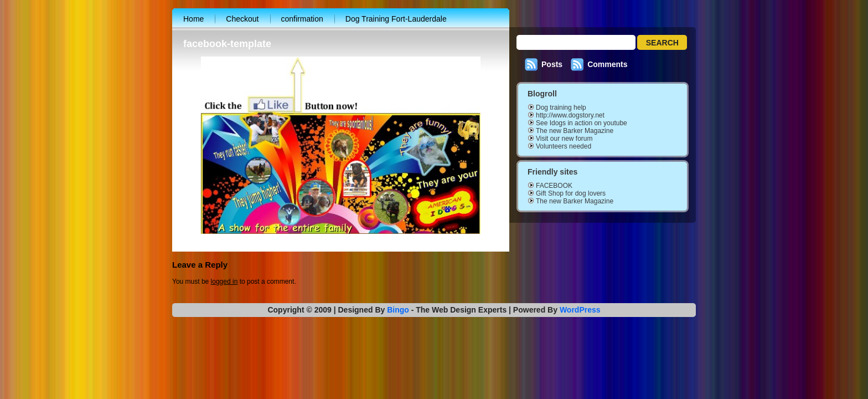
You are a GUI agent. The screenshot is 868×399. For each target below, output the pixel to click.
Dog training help (561, 108)
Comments (607, 64)
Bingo (398, 310)
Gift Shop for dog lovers (571, 193)
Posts (552, 64)
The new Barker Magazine (575, 131)
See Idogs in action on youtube (582, 123)
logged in (224, 282)
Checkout (242, 19)
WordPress (580, 310)
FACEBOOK (554, 186)
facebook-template (227, 44)
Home (193, 19)
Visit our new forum (564, 139)
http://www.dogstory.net (570, 115)
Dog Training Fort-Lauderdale (396, 19)
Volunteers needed (564, 146)
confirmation (302, 19)
